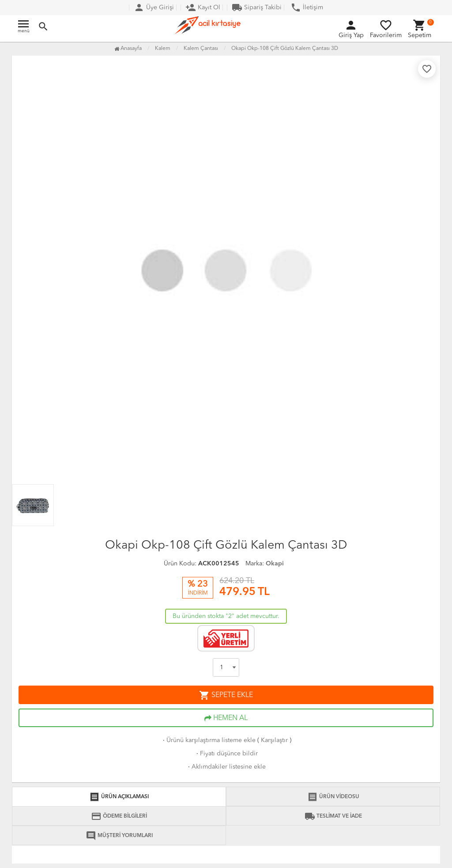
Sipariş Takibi (257, 8)
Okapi (275, 564)
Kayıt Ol (203, 8)
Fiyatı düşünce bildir (226, 754)
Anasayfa (128, 49)
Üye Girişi (154, 8)
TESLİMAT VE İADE (333, 816)
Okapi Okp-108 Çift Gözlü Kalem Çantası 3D (285, 49)
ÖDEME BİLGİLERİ (119, 816)
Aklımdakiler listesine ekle (226, 767)
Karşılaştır (274, 740)
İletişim (307, 8)
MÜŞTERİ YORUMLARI (119, 836)
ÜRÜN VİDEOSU (333, 797)
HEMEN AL (226, 718)
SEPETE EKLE (226, 695)
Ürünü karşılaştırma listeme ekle (208, 740)
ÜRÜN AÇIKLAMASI (119, 797)
